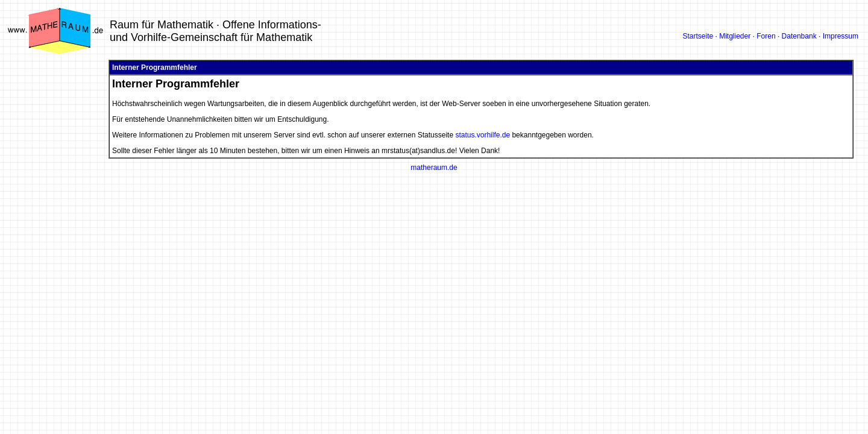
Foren (766, 36)
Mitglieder (735, 36)
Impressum (841, 36)
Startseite (698, 36)
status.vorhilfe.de (483, 135)
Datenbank (799, 36)
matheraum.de (434, 168)
